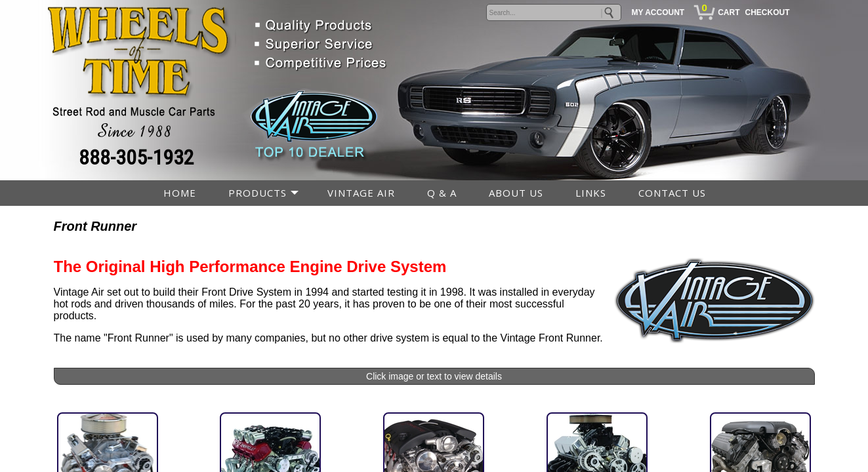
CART (729, 12)
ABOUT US (516, 193)
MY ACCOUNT (658, 12)
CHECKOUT (768, 12)
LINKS (591, 193)
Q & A (442, 193)
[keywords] (554, 12)
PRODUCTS (258, 193)
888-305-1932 (136, 157)
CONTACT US (672, 193)
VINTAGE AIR (361, 193)
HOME (180, 193)
